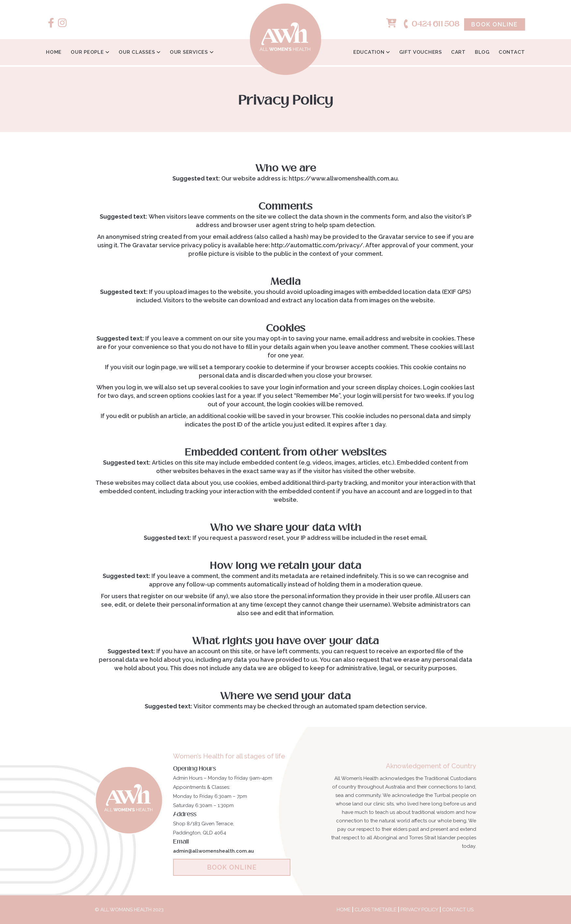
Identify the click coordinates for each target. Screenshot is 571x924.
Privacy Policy (419, 910)
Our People (88, 52)
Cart (458, 52)
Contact (512, 52)
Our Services (190, 52)
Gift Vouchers (421, 52)
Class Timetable (376, 910)
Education (370, 52)
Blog (482, 52)
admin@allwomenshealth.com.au (213, 851)
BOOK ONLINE (232, 867)
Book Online (495, 24)
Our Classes (138, 52)
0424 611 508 (431, 24)
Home (54, 52)
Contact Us (458, 910)
